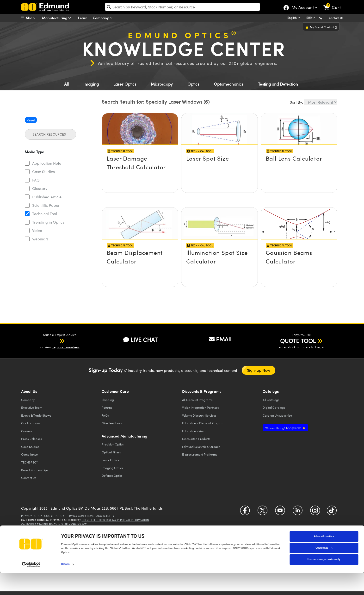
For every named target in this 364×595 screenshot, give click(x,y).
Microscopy (162, 84)
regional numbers (66, 347)
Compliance (29, 454)
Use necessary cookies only (324, 581)
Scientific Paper (46, 205)
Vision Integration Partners (201, 407)
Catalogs (271, 400)
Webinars (40, 239)
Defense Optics (112, 475)
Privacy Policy (32, 516)
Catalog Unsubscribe (277, 415)
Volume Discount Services (199, 415)
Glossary (40, 188)
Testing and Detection (278, 84)
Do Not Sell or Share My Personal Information (115, 520)
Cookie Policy (54, 516)
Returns (107, 407)
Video (37, 230)
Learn (83, 18)
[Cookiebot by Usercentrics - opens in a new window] (31, 586)
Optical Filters (111, 452)
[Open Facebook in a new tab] (245, 512)
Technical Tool (45, 214)
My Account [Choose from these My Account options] (302, 8)
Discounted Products (196, 439)
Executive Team (32, 407)
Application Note (47, 163)
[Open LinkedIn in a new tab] (298, 512)
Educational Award (195, 431)
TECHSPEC (30, 462)
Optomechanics (229, 84)
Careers (27, 431)
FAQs (105, 415)
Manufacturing (58, 18)
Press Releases (32, 439)
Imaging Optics (112, 468)
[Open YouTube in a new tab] (280, 512)
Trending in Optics (48, 222)
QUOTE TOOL (298, 341)
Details (65, 586)
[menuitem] (33, 18)
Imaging (91, 84)
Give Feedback (112, 423)
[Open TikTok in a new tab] (332, 512)
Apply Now (283, 428)
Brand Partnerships (35, 470)
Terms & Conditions (80, 516)
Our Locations (31, 423)
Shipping (108, 400)
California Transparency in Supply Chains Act (54, 524)
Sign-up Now (259, 370)
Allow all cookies (324, 558)
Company (104, 18)
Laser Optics (125, 84)
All (66, 84)
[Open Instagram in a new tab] (315, 512)
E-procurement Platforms (200, 454)
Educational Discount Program (203, 423)
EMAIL (221, 339)
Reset (31, 120)
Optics (193, 84)
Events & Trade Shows (36, 415)
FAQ (36, 180)
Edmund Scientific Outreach (201, 447)
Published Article (47, 197)
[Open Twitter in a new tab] (262, 512)
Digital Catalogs (274, 407)
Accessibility (105, 516)
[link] (334, 4)
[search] (182, 7)
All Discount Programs (197, 400)
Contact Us (336, 18)
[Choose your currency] (311, 18)
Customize (324, 570)
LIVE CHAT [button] (140, 340)
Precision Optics (113, 444)
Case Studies (43, 172)
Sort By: (296, 102)
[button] (324, 18)
